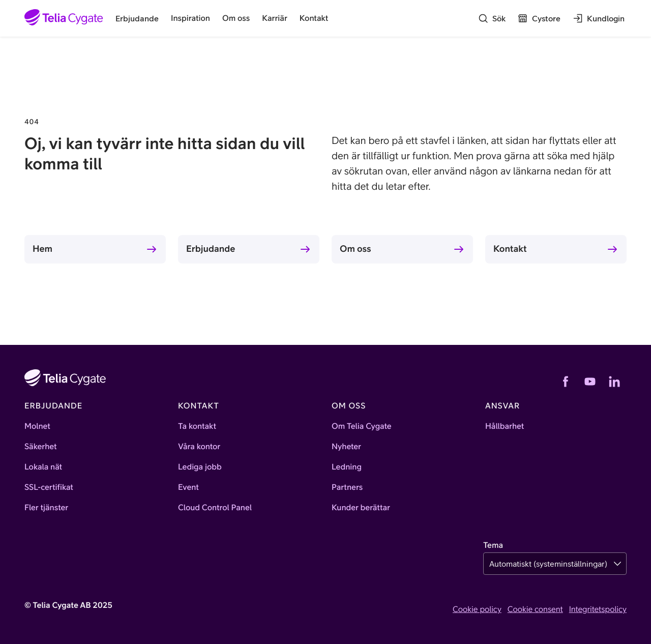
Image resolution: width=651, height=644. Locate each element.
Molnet (37, 426)
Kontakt (510, 248)
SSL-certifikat (49, 487)
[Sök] (492, 18)
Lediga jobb (200, 467)
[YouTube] (590, 382)
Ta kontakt (197, 426)
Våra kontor (199, 447)
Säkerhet (41, 447)
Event (188, 487)
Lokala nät (43, 467)
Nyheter (346, 447)
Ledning (347, 467)
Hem (42, 248)
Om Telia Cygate (362, 426)
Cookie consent (535, 609)
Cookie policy (477, 609)
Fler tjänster (46, 508)
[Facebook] (566, 382)
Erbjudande (211, 248)
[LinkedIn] (614, 382)
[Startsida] (64, 18)
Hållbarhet (505, 426)
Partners (347, 487)
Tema (493, 545)
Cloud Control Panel (215, 508)
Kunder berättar (361, 508)
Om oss (356, 248)
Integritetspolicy (598, 609)
